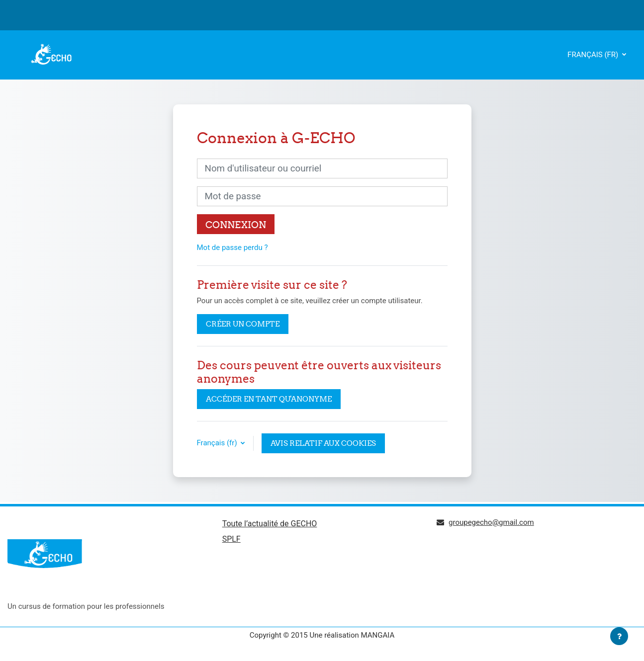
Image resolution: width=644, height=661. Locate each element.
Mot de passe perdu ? (232, 248)
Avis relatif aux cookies (323, 443)
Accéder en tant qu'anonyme (269, 399)
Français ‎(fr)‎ (594, 55)
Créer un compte (243, 324)
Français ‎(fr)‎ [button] (218, 443)
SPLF (231, 539)
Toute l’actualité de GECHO (270, 524)
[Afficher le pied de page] (619, 636)
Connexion (236, 225)
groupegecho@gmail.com (491, 522)
